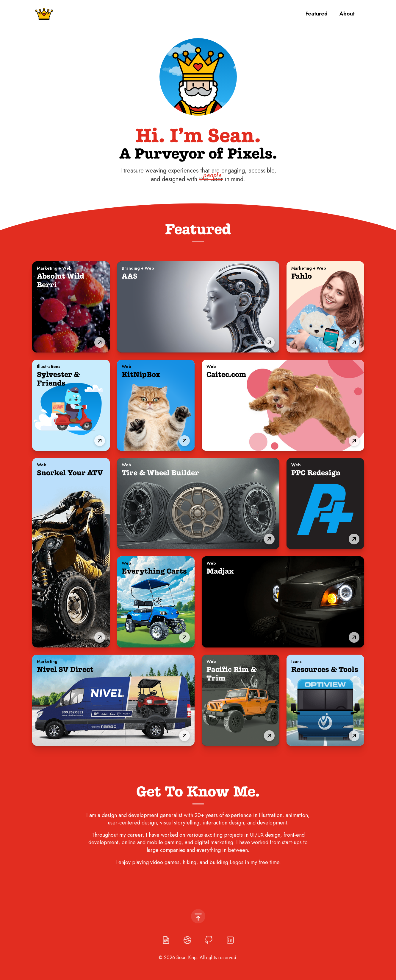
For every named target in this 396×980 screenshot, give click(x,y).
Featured (317, 14)
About (347, 14)
